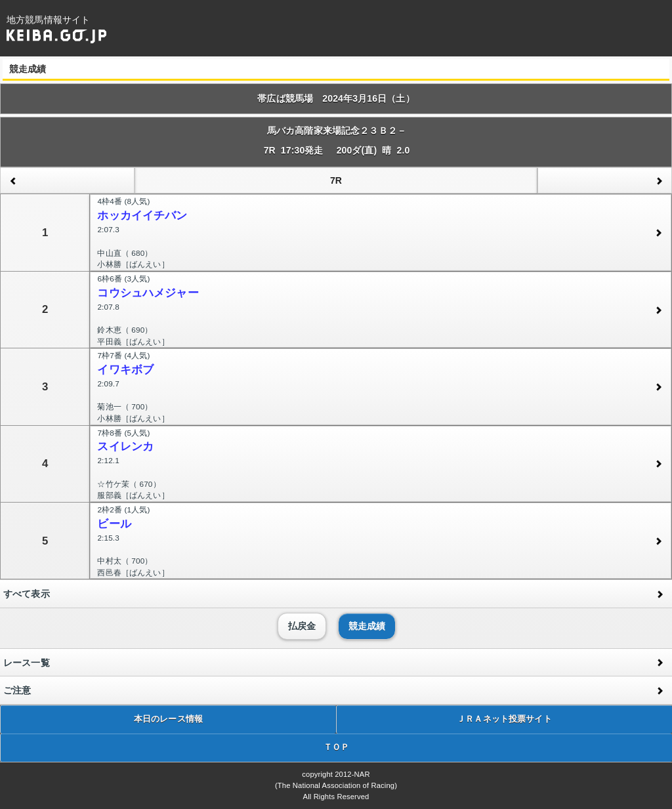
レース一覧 (27, 663)
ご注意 (17, 690)
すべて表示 (27, 594)
